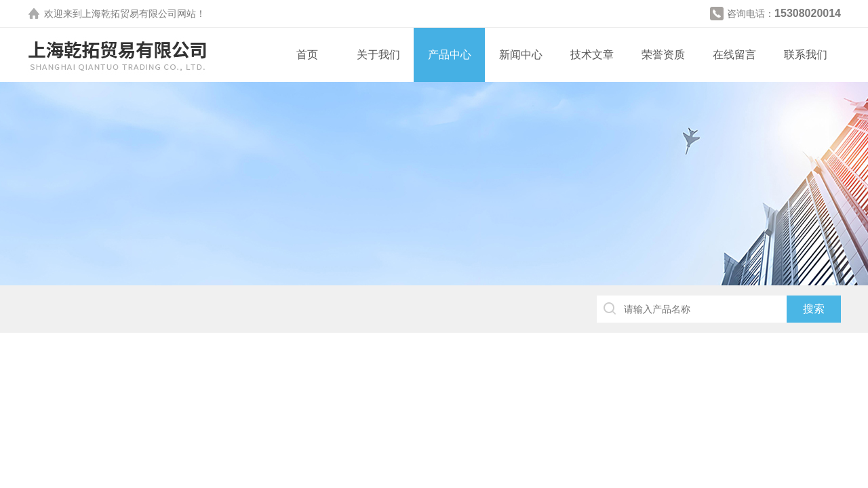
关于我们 (378, 55)
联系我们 (806, 55)
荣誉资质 (663, 55)
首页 (307, 55)
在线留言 (734, 55)
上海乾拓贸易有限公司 (130, 14)
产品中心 (450, 55)
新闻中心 (521, 55)
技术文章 (592, 55)
